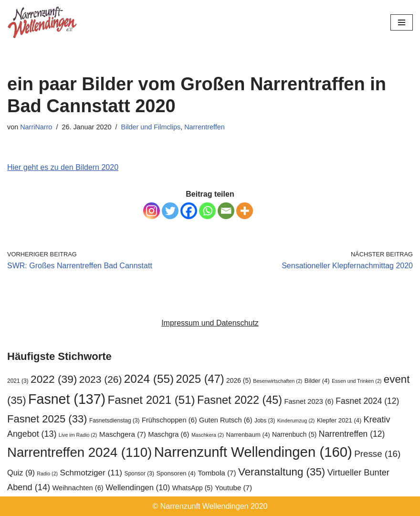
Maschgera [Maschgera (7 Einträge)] (123, 434)
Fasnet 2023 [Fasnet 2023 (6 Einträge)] (309, 401)
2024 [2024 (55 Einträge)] (149, 379)
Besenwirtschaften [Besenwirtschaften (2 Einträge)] (278, 381)
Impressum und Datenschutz (210, 323)
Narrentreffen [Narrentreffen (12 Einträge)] (352, 434)
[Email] (226, 211)
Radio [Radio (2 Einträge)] (47, 474)
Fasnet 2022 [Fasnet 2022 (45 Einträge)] (240, 400)
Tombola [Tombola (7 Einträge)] (217, 473)
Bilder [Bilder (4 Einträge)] (317, 381)
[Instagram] (152, 211)
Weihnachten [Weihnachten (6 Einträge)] (78, 488)
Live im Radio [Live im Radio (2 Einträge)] (78, 435)
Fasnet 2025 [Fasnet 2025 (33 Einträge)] (47, 419)
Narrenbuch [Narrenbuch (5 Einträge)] (294, 434)
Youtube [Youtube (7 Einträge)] (233, 488)
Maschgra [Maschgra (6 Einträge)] (168, 434)
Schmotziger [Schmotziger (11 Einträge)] (91, 473)
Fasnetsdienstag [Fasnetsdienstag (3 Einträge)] (115, 421)
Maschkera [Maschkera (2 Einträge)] (208, 435)
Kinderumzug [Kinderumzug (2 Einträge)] (296, 421)
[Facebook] (189, 211)
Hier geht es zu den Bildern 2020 (63, 167)
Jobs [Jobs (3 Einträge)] (265, 421)
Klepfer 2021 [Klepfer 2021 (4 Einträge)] (339, 420)
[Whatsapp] (207, 211)
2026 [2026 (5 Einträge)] (239, 380)
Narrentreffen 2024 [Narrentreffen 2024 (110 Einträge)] (79, 452)
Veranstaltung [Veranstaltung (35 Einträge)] (282, 472)
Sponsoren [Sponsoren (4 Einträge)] (176, 473)
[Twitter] (170, 211)
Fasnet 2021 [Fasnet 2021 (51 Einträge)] (152, 400)
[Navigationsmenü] (402, 22)
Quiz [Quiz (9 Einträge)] (21, 473)
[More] (245, 211)
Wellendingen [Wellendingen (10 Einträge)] (138, 488)
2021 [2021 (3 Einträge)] (18, 381)
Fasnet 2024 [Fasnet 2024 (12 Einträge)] (367, 401)
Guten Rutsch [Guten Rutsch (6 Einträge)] (226, 420)
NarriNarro (36, 127)
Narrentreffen (205, 127)
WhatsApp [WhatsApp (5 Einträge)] (193, 488)
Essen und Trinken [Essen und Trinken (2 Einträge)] (357, 381)
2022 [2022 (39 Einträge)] (54, 379)
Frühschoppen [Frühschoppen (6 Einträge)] (169, 420)
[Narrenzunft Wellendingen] (43, 22)
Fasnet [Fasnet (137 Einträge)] (67, 399)
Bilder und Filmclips (151, 127)
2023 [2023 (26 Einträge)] (101, 379)
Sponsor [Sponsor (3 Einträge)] (139, 474)
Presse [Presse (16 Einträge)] (377, 454)
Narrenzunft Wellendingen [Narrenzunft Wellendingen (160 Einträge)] (253, 452)
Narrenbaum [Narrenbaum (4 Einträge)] (248, 435)
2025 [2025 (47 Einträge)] (200, 379)
